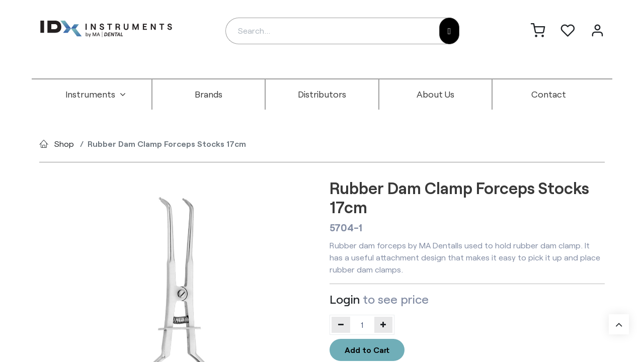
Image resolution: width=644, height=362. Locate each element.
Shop (64, 144)
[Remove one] (341, 325)
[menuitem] (96, 95)
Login (345, 299)
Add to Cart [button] (367, 350)
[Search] (450, 31)
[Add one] (384, 325)
